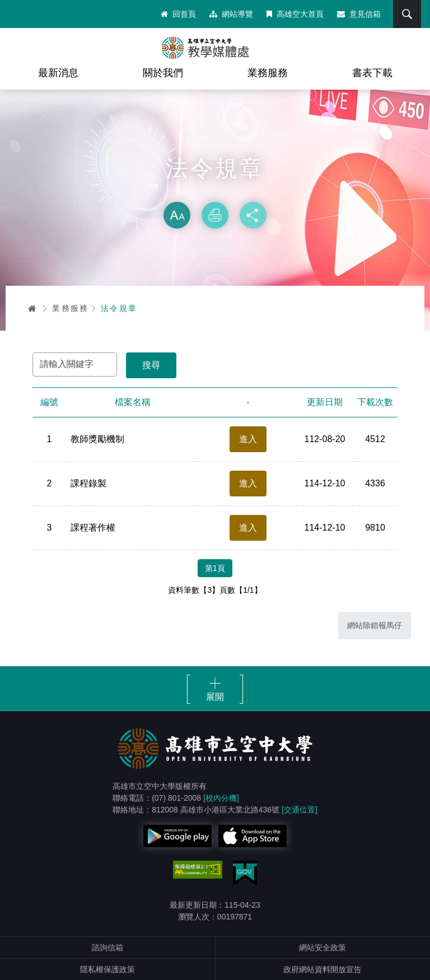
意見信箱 (359, 14)
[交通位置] (300, 810)
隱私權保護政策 (107, 969)
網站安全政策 (322, 948)
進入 (248, 439)
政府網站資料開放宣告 (322, 969)
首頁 (32, 308)
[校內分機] (221, 798)
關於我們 (163, 73)
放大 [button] (177, 215)
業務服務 (268, 73)
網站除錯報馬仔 (375, 625)
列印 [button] (215, 215)
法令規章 (119, 308)
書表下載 (372, 73)
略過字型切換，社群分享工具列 (215, 191)
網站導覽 (231, 14)
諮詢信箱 (107, 948)
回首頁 (178, 14)
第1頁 (215, 568)
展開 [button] (215, 697)
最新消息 (58, 73)
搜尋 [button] (407, 14)
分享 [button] (253, 215)
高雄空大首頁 (295, 14)
